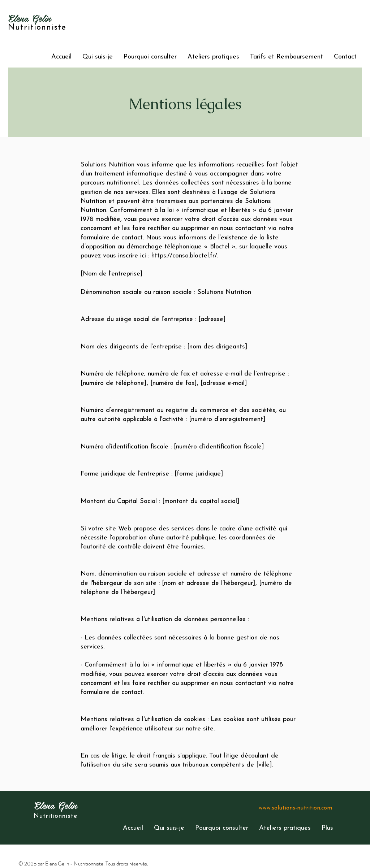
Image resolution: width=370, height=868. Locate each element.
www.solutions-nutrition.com (295, 808)
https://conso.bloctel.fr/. (185, 256)
